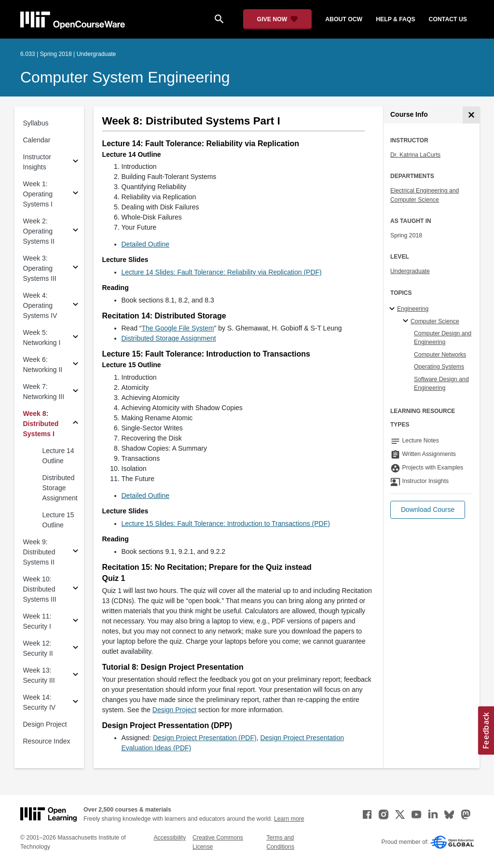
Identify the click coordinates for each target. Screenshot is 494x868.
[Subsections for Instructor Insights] (75, 162)
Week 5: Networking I (42, 338)
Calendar (37, 140)
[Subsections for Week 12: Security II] (75, 649)
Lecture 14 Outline (58, 456)
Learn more (289, 819)
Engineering (413, 309)
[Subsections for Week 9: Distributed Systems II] (75, 552)
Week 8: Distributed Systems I (41, 424)
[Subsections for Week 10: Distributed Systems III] (75, 589)
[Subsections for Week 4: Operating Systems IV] (75, 306)
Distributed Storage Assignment (60, 488)
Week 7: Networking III (44, 392)
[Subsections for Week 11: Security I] (75, 622)
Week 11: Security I (37, 621)
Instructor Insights (37, 162)
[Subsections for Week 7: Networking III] (75, 392)
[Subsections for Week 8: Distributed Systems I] (75, 424)
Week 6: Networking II (43, 365)
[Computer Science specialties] (407, 321)
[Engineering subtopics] (393, 309)
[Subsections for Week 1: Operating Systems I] (75, 194)
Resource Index (47, 741)
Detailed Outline (146, 244)
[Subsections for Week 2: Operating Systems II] (75, 231)
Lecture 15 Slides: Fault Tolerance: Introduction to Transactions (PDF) (226, 524)
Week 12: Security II (38, 648)
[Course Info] (471, 115)
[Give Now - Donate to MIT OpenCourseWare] (278, 19)
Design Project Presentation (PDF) (205, 738)
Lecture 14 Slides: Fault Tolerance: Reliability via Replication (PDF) (222, 272)
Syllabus (36, 123)
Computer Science (435, 321)
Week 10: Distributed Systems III (40, 589)
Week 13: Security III (39, 675)
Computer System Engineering (125, 77)
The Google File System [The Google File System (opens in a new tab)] (178, 328)
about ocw (344, 19)
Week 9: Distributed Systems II (39, 552)
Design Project (45, 724)
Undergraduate (410, 271)
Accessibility (170, 838)
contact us (448, 19)
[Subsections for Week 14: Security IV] (75, 703)
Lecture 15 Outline (58, 520)
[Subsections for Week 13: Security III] (75, 676)
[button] (428, 510)
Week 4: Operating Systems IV (40, 305)
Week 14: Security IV (40, 702)
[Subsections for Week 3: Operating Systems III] (75, 269)
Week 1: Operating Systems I (38, 194)
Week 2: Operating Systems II (39, 231)
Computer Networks (440, 355)
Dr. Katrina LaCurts (415, 155)
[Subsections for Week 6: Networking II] (75, 365)
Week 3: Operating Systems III (40, 268)
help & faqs (395, 19)
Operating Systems (439, 367)
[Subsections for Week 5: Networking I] (75, 338)
